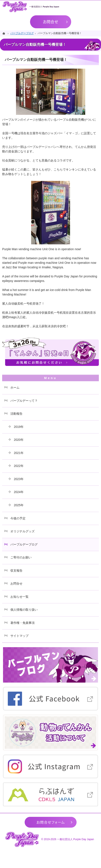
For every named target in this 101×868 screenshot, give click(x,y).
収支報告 (16, 571)
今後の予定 (18, 518)
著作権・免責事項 (22, 623)
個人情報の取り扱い (24, 610)
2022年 (19, 466)
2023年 (19, 479)
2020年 (19, 440)
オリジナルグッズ (22, 531)
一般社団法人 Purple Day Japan (76, 839)
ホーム (15, 387)
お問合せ (16, 583)
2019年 (19, 427)
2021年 (19, 453)
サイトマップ (19, 636)
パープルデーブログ (24, 544)
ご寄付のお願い (21, 557)
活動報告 (16, 414)
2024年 (19, 492)
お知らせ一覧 (19, 597)
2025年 (19, 505)
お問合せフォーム (51, 822)
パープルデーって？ (24, 401)
